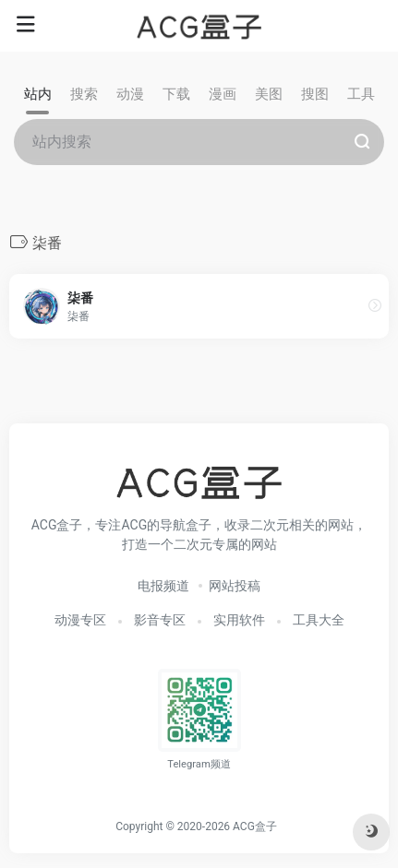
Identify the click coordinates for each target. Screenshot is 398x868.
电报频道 (163, 586)
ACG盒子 (255, 826)
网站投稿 (235, 586)
